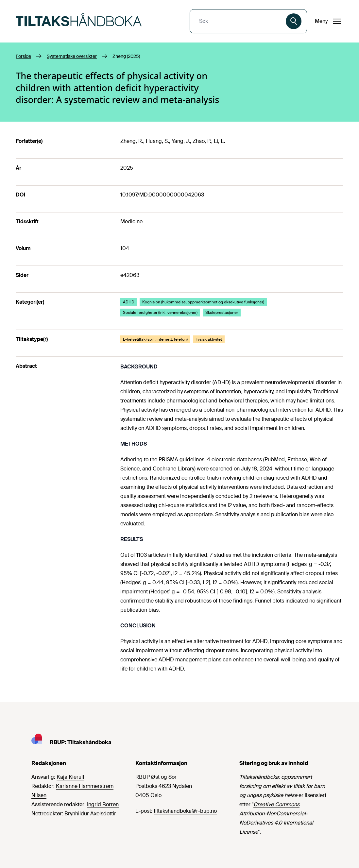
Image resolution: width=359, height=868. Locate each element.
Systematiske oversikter (72, 56)
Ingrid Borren (103, 804)
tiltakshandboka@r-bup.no (185, 811)
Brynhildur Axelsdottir (90, 814)
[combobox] (239, 21)
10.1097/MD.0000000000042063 (162, 195)
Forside (23, 56)
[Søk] (294, 21)
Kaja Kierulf (70, 777)
